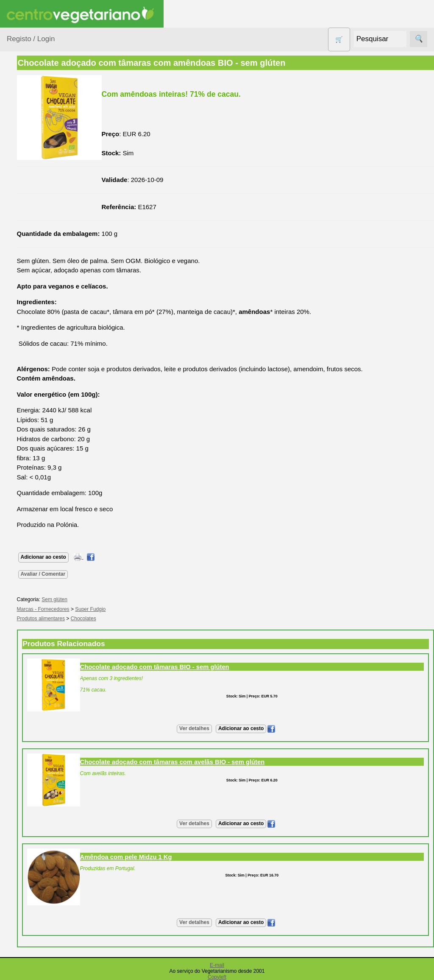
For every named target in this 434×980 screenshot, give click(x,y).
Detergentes (34, 237)
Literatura (40, 570)
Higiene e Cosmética (32, 284)
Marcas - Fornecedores (111, 609)
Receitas (39, 491)
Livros (25, 305)
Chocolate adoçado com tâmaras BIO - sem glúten (223, 667)
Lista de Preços (49, 646)
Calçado (29, 178)
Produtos (19, 108)
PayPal (37, 932)
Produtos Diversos (30, 352)
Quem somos (46, 618)
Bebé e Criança (39, 162)
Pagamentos (25, 847)
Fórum (36, 542)
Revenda (40, 776)
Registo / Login (31, 39)
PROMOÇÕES (38, 373)
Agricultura (32, 129)
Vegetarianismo (49, 477)
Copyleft (217, 977)
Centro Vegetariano (34, 199)
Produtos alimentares (33, 326)
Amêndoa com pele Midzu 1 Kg (194, 857)
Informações (24, 594)
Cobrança (41, 895)
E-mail (217, 965)
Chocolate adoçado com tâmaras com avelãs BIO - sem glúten (240, 762)
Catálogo (40, 632)
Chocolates (151, 619)
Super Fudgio (159, 609)
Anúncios (40, 505)
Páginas (18, 453)
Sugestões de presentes (36, 410)
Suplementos (36, 431)
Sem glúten (33, 389)
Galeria (37, 556)
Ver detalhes (228, 728)
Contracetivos (36, 220)
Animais (28, 145)
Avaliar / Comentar (111, 574)
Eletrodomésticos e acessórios (41, 258)
